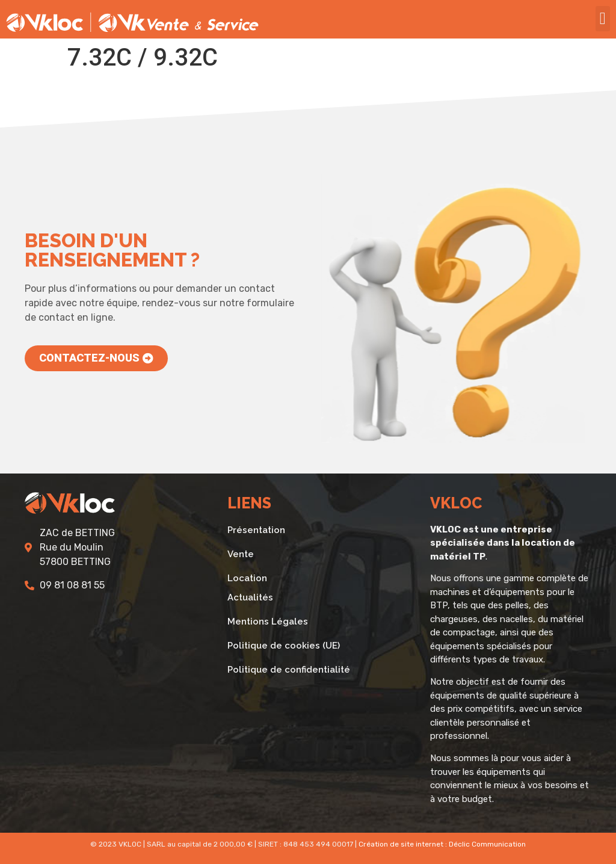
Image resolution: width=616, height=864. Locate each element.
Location (247, 578)
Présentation (256, 530)
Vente (241, 554)
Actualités (250, 597)
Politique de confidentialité (289, 670)
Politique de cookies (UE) (284, 646)
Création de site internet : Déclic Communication (442, 844)
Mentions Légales (268, 622)
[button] (603, 19)
